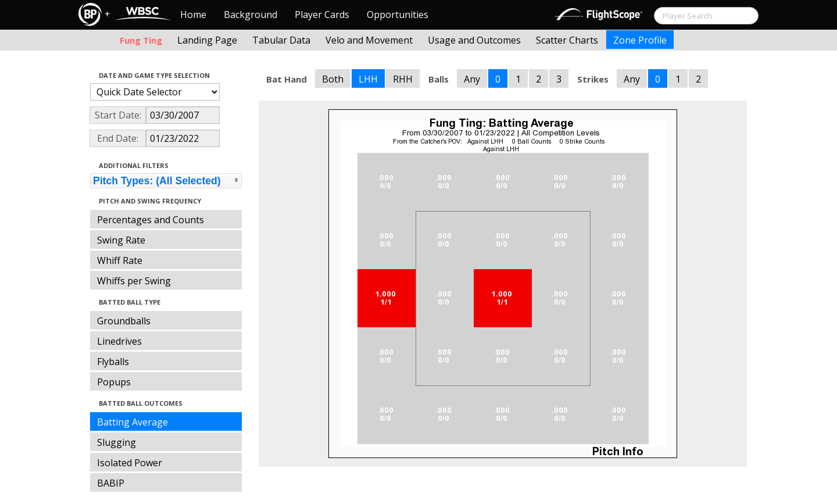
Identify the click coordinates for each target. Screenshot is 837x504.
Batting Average (133, 422)
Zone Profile (640, 40)
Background (251, 15)
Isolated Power (130, 463)
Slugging (117, 442)
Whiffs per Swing (134, 281)
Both (333, 79)
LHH (368, 79)
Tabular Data (281, 40)
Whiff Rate (120, 260)
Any (472, 79)
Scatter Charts (567, 40)
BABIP (111, 483)
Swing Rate (121, 240)
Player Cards (322, 15)
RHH (403, 79)
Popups (114, 382)
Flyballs (113, 362)
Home (193, 15)
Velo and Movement (369, 40)
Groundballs (124, 321)
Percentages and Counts (151, 220)
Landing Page (207, 40)
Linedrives (119, 341)
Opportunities (398, 15)
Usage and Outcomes (474, 40)
